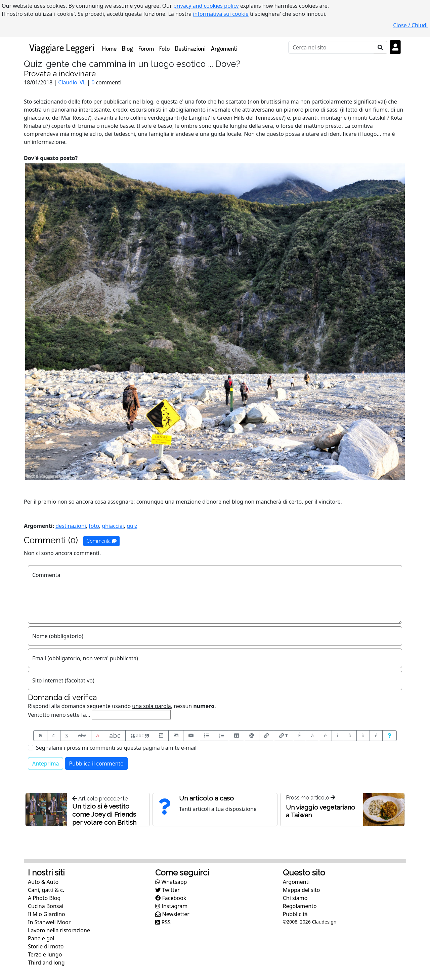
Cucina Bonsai (46, 906)
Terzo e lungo (45, 954)
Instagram (171, 906)
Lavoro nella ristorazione (59, 930)
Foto (164, 48)
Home (111, 48)
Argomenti (224, 48)
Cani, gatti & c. (46, 890)
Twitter (167, 890)
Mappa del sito (302, 890)
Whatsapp (171, 882)
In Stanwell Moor (49, 922)
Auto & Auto (43, 882)
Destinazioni (190, 48)
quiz (132, 526)
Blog (127, 48)
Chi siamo (295, 898)
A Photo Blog (44, 898)
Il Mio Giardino (47, 914)
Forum (146, 48)
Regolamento (300, 906)
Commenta (101, 541)
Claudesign (324, 922)
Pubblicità (295, 914)
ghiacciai (113, 526)
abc (82, 735)
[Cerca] (331, 47)
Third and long (46, 963)
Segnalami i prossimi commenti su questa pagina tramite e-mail (116, 748)
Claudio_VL (72, 82)
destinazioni (71, 526)
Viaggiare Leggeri (62, 47)
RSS (163, 922)
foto (94, 526)
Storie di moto (46, 946)
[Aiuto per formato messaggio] (390, 736)
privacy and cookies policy (206, 6)
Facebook (171, 898)
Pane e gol (41, 938)
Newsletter (172, 914)
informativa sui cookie (221, 14)
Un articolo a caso (206, 798)
